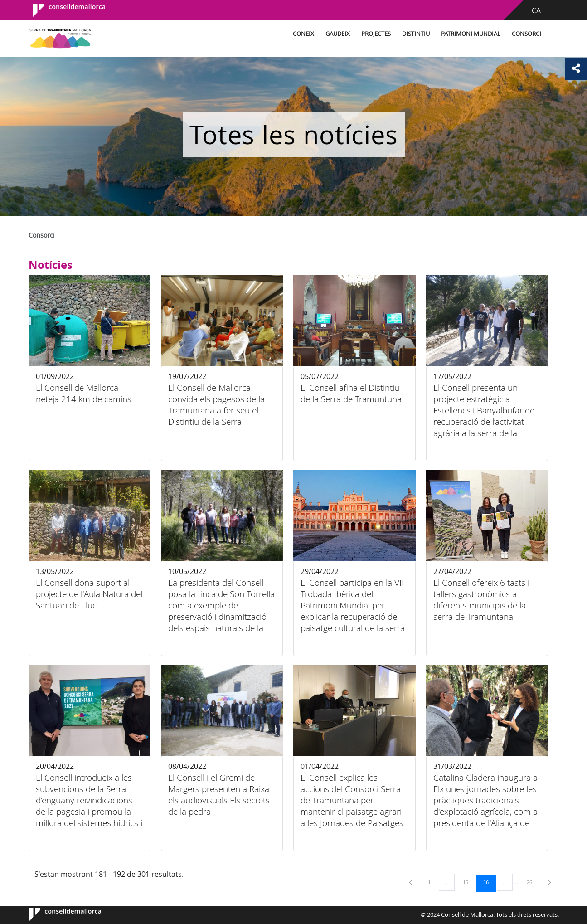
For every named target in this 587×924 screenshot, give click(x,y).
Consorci (510, 34)
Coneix (287, 34)
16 (489, 882)
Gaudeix (321, 34)
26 (533, 882)
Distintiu (400, 34)
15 (469, 882)
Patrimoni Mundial (454, 34)
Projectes (360, 34)
